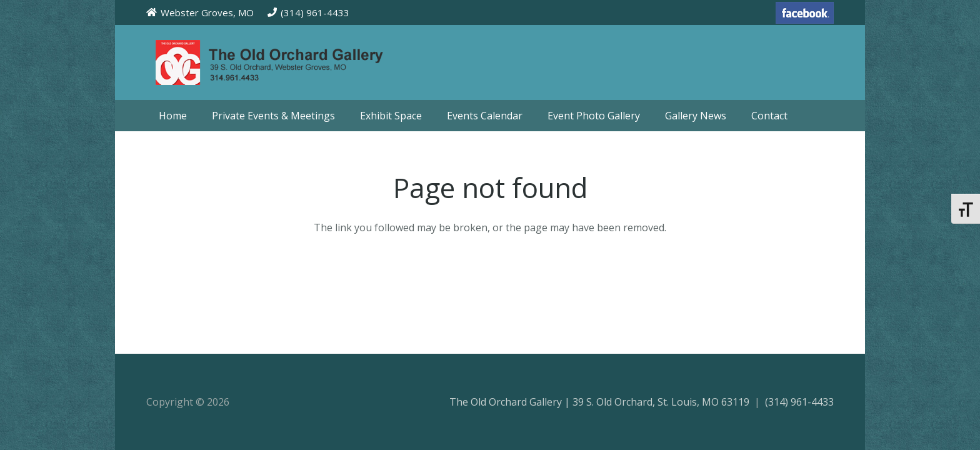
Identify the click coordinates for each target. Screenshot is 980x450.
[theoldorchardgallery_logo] (305, 62)
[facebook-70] (805, 13)
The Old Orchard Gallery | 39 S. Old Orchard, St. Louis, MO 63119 (599, 402)
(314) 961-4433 (799, 402)
